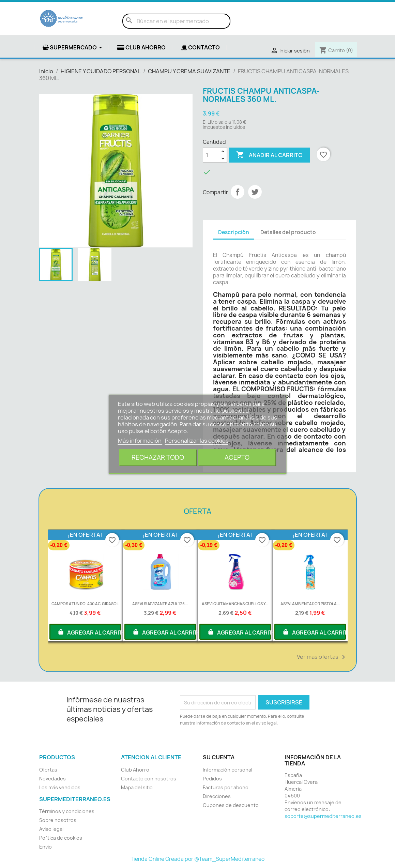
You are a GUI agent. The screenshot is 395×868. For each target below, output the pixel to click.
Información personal (227, 770)
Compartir (238, 192)
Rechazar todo (158, 458)
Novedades (52, 779)
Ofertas (48, 770)
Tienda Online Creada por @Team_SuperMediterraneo (197, 859)
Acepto (237, 458)
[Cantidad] (211, 155)
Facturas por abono (226, 787)
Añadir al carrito (269, 155)
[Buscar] (176, 21)
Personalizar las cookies (197, 441)
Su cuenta (219, 757)
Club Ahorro (135, 770)
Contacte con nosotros (149, 779)
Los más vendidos (60, 787)
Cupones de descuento (231, 805)
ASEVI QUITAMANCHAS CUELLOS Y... (235, 604)
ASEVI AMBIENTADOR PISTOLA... (310, 604)
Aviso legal (51, 829)
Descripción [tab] (234, 232)
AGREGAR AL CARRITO (89, 632)
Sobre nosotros (58, 820)
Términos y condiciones (67, 811)
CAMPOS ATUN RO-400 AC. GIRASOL (85, 604)
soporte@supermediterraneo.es (323, 816)
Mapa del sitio (137, 787)
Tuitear (255, 192)
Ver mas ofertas (322, 657)
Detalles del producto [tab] (288, 232)
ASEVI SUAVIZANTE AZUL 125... (160, 604)
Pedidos (212, 779)
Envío (45, 847)
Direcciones (217, 796)
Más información (140, 441)
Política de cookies (61, 838)
